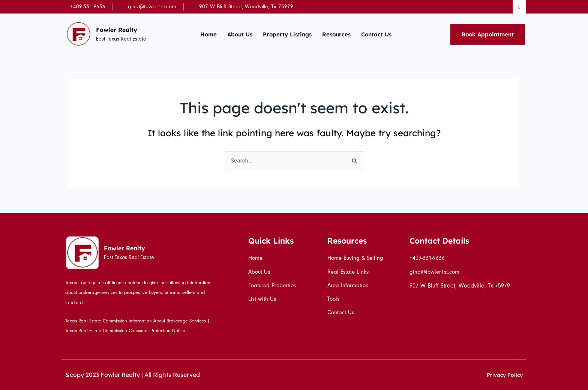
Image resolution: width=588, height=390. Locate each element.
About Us (240, 34)
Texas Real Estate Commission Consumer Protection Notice (125, 331)
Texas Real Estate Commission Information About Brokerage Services (136, 321)
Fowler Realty (120, 29)
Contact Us (376, 34)
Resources (336, 34)
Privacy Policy (503, 375)
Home (208, 34)
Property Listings (287, 34)
